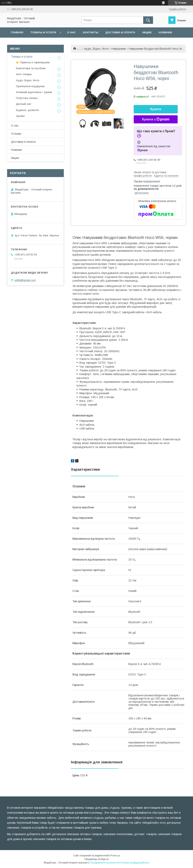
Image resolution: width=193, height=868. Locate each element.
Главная (17, 32)
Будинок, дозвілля (27, 110)
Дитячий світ (24, 104)
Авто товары (24, 74)
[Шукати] (148, 20)
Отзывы (16, 134)
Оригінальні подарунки (30, 86)
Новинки (165, 32)
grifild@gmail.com (25, 280)
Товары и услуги (43, 32)
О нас (71, 32)
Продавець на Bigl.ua (96, 859)
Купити (156, 109)
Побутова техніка (27, 98)
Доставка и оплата (120, 32)
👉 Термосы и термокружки (33, 62)
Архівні (20, 116)
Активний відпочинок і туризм (34, 92)
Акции (147, 32)
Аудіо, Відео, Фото (96, 49)
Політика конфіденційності (134, 863)
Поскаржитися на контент (103, 863)
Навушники (119, 49)
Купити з (156, 119)
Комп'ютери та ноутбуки (31, 68)
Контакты (91, 32)
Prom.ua (115, 856)
